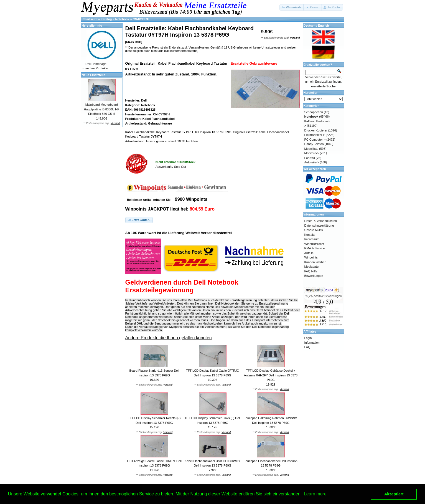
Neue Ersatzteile (94, 75)
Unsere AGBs (314, 230)
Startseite (90, 19)
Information (312, 343)
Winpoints (311, 257)
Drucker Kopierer (316, 130)
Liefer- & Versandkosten (321, 221)
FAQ (307, 347)
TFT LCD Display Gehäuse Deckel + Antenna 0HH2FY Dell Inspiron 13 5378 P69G (271, 375)
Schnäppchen (314, 112)
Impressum (312, 239)
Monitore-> (312, 153)
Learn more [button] (315, 494)
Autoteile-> (312, 162)
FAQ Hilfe (311, 271)
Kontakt (310, 235)
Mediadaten (312, 267)
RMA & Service (315, 248)
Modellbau (311, 149)
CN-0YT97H (141, 19)
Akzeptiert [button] (394, 494)
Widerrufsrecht (314, 244)
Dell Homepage (96, 64)
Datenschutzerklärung (319, 226)
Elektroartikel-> (315, 135)
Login (308, 338)
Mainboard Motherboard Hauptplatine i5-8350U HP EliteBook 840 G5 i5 (102, 109)
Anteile (309, 253)
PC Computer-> (315, 140)
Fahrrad (310, 158)
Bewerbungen (314, 276)
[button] (292, 7)
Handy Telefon (314, 144)
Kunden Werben (315, 262)
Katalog (106, 19)
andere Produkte (97, 68)
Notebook (122, 19)
